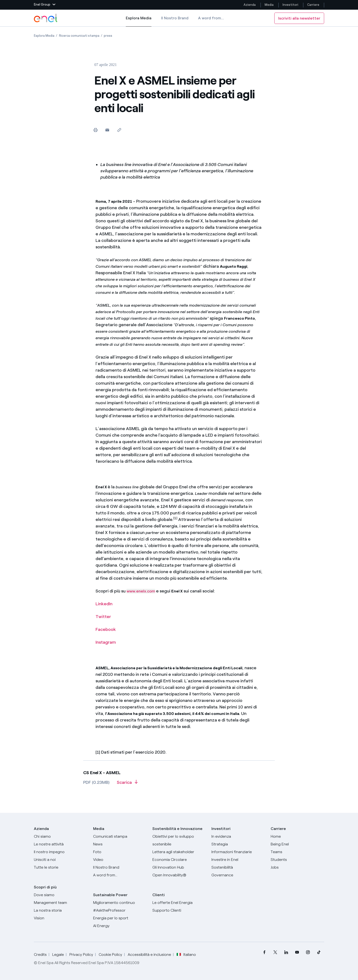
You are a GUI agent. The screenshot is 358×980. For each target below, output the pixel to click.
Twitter (103, 617)
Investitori (290, 5)
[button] (45, 5)
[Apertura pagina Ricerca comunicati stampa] (79, 36)
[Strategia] (238, 844)
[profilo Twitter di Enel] (275, 952)
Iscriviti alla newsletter (299, 18)
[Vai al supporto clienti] (179, 910)
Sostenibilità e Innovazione (177, 829)
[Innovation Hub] (179, 867)
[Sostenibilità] (238, 867)
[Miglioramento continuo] (120, 903)
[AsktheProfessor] (120, 910)
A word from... (211, 18)
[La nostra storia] (61, 910)
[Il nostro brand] (120, 867)
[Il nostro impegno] (61, 852)
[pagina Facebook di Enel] (264, 952)
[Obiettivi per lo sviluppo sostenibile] (179, 840)
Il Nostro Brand (175, 18)
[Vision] (61, 918)
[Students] (297, 860)
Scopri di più (45, 887)
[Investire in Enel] (238, 860)
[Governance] (238, 875)
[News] (120, 844)
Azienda (250, 5)
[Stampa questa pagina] (95, 130)
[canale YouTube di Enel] (297, 952)
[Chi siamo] (61, 836)
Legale (58, 955)
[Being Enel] (297, 844)
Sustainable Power (110, 895)
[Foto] (120, 852)
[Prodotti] (61, 844)
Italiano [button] (186, 955)
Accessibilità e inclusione (149, 955)
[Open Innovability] (179, 875)
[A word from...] (120, 875)
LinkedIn (104, 604)
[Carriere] (297, 836)
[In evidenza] (238, 836)
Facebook (106, 629)
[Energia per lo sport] (120, 918)
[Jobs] (297, 867)
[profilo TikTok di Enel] (319, 952)
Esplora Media (139, 21)
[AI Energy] (120, 926)
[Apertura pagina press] (108, 36)
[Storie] (61, 867)
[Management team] (61, 903)
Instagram (106, 642)
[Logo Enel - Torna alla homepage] (46, 18)
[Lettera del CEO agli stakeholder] (179, 852)
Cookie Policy (110, 955)
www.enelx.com (141, 591)
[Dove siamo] (61, 895)
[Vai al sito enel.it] (179, 903)
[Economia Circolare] (179, 860)
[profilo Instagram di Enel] (308, 952)
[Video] (120, 860)
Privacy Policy (81, 955)
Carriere (314, 5)
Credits (40, 955)
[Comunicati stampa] (120, 836)
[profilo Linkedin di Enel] (286, 952)
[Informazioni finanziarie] (238, 852)
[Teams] (297, 852)
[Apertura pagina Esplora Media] (44, 36)
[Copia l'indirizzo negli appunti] (119, 130)
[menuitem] (264, 952)
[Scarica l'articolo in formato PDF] (127, 784)
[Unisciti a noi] (61, 860)
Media (269, 5)
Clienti (159, 895)
